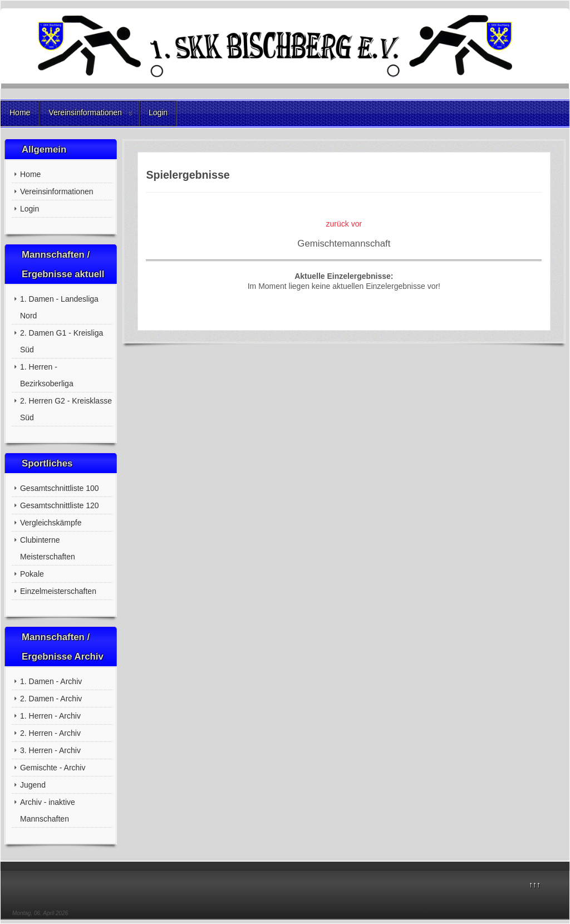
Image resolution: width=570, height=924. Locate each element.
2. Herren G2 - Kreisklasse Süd (66, 409)
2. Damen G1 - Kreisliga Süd (62, 341)
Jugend (33, 785)
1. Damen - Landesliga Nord (59, 307)
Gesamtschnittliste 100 (60, 488)
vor (357, 224)
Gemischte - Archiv (53, 768)
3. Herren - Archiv (50, 750)
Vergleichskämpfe (51, 523)
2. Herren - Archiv (50, 733)
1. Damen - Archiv (51, 681)
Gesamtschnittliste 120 (60, 505)
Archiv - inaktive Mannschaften (48, 810)
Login (158, 112)
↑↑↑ (535, 884)
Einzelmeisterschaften (58, 591)
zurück (338, 224)
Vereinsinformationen (85, 112)
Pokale (32, 574)
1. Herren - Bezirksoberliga (47, 375)
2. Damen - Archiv (51, 699)
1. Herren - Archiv (50, 716)
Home (20, 112)
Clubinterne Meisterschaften (48, 548)
